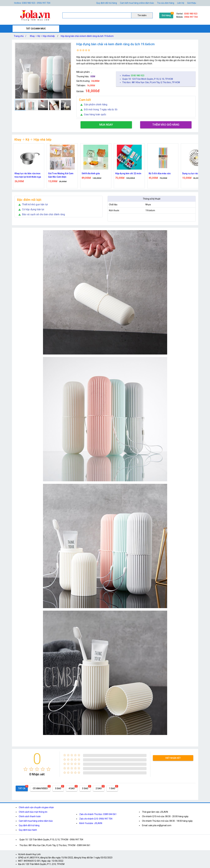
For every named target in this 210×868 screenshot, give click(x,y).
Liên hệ (181, 3)
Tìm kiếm (142, 15)
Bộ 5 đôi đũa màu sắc (160, 173)
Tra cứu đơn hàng (166, 3)
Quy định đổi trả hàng (107, 3)
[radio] (26, 769)
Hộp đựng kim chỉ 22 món (128, 173)
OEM (93, 76)
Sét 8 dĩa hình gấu (91, 173)
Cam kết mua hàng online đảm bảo (137, 3)
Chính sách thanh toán (30, 816)
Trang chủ (21, 36)
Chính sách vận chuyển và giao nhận (36, 807)
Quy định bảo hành (28, 830)
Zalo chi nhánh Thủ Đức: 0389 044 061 (98, 814)
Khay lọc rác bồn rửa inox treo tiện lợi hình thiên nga (28, 175)
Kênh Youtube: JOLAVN (91, 823)
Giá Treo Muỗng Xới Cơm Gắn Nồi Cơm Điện (61, 175)
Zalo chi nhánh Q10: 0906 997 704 (96, 819)
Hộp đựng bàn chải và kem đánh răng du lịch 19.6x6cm (87, 36)
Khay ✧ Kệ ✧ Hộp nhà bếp (42, 36)
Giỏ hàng (166, 15)
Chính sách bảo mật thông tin (33, 812)
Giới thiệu (192, 3)
